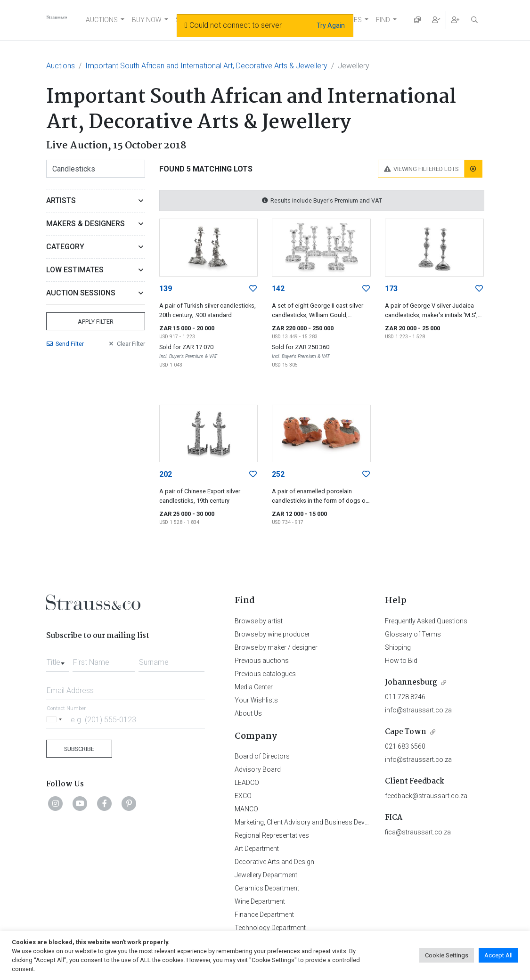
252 (278, 474)
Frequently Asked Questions (426, 621)
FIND (383, 20)
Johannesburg (411, 682)
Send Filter (65, 344)
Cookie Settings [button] (447, 955)
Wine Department (260, 901)
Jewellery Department (266, 875)
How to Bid (401, 661)
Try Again (331, 25)
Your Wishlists (256, 700)
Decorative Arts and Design (274, 862)
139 (166, 289)
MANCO (246, 809)
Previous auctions (262, 661)
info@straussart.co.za (418, 710)
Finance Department (264, 915)
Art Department (257, 849)
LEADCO (247, 783)
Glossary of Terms (413, 634)
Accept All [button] (498, 955)
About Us (248, 713)
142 (278, 289)
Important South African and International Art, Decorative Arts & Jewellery (206, 66)
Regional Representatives (272, 835)
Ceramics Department (267, 888)
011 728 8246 (405, 697)
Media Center (254, 687)
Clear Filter (126, 344)
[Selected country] (56, 719)
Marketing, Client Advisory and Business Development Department (331, 822)
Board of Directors (262, 756)
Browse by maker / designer (276, 647)
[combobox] (57, 660)
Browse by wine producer (272, 634)
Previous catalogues (265, 674)
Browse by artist (259, 621)
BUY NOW (147, 20)
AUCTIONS (102, 20)
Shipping (398, 647)
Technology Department (270, 928)
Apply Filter (96, 322)
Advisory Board (258, 769)
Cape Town (406, 732)
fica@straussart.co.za (418, 832)
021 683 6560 (405, 746)
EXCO (243, 796)
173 (391, 289)
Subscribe (79, 749)
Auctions (61, 66)
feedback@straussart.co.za (426, 796)
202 (166, 474)
